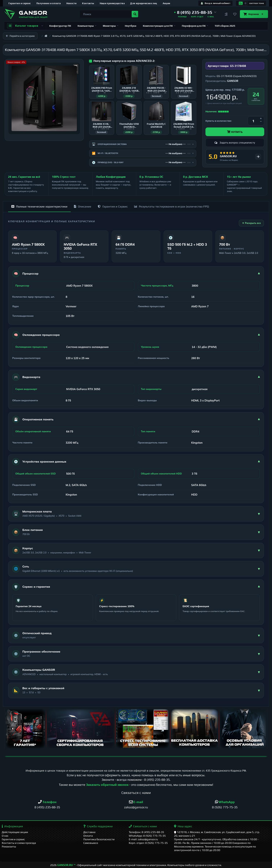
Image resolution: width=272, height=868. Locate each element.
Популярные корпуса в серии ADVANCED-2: (124, 61)
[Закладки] (235, 14)
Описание (83, 206)
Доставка (89, 832)
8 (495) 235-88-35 (157, 780)
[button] (195, 12)
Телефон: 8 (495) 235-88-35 (146, 832)
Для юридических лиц (144, 3)
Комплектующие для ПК (159, 26)
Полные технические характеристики (39, 206)
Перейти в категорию (20, 36)
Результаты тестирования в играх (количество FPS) (172, 206)
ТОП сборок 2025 (225, 26)
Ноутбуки (131, 26)
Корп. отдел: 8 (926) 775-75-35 (148, 843)
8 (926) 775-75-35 (225, 807)
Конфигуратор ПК (60, 26)
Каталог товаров (25, 26)
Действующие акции (15, 832)
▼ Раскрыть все (251, 223)
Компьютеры (87, 26)
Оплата (88, 836)
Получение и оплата (49, 3)
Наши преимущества (112, 3)
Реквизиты (9, 846)
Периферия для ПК (195, 26)
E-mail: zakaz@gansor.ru (143, 839)
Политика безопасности (99, 839)
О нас (5, 836)
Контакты (88, 3)
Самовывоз (91, 843)
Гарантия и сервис (20, 3)
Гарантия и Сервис (113, 206)
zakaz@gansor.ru (136, 807)
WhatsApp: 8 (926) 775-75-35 (147, 836)
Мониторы (111, 26)
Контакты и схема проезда (19, 843)
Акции (166, 3)
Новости (72, 3)
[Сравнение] (226, 14)
